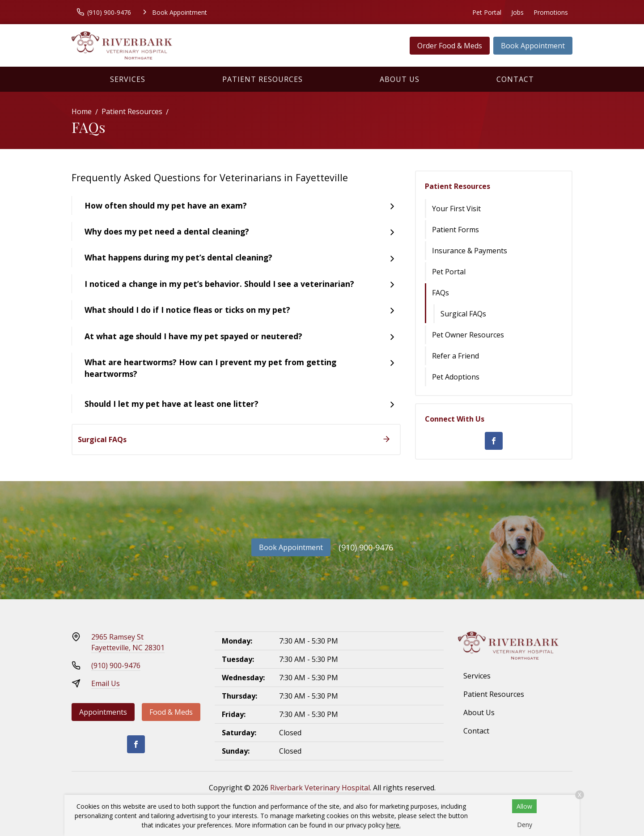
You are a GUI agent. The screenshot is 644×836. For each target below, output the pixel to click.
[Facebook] (494, 441)
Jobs (517, 12)
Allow (524, 806)
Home (82, 111)
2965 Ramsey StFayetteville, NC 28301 (128, 642)
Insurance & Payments (470, 251)
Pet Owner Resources (468, 335)
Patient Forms (455, 230)
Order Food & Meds (450, 46)
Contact (515, 79)
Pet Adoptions (456, 377)
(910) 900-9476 (366, 547)
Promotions (551, 12)
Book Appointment (533, 46)
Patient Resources (263, 79)
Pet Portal (487, 12)
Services (128, 79)
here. (394, 825)
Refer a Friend (455, 356)
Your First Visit (456, 209)
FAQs (441, 293)
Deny (525, 825)
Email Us (106, 683)
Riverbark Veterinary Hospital (320, 788)
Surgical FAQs (463, 314)
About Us (400, 79)
